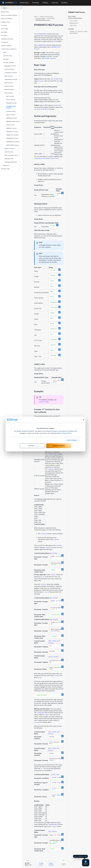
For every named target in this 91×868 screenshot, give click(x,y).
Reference (12, 165)
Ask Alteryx (10, 35)
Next (63, 860)
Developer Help (10, 169)
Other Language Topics (12, 155)
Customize (32, 446)
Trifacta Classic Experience (10, 49)
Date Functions (12, 83)
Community (55, 3)
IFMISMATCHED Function (11, 107)
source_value (73, 21)
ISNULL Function (11, 115)
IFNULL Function (11, 100)
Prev (28, 860)
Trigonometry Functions (12, 79)
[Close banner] (84, 420)
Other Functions (12, 152)
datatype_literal (74, 23)
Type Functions (12, 93)
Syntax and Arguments (75, 18)
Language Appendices (12, 162)
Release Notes (10, 12)
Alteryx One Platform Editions (10, 15)
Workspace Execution (10, 39)
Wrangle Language (12, 62)
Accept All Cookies (59, 446)
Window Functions (12, 148)
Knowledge (36, 3)
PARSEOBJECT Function (13, 142)
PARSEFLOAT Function (12, 135)
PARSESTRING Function (13, 145)
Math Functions (12, 76)
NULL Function (10, 96)
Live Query (10, 25)
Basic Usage (72, 16)
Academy (45, 3)
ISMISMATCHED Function (13, 121)
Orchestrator (10, 42)
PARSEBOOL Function (12, 132)
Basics (12, 52)
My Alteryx (65, 3)
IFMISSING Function (12, 103)
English (64, 864)
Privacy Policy (67, 433)
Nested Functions (12, 89)
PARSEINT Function (11, 128)
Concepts (12, 59)
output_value (73, 25)
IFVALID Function (11, 111)
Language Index (9, 159)
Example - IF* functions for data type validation (78, 32)
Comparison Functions (12, 73)
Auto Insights (10, 29)
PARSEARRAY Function (12, 138)
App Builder (10, 32)
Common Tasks (12, 56)
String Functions (12, 86)
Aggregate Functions (12, 66)
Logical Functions (12, 69)
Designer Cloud (10, 22)
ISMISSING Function (12, 118)
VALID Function (10, 125)
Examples (71, 29)
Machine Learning (10, 46)
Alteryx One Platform (10, 19)
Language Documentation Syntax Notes (46, 158)
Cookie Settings (72, 440)
